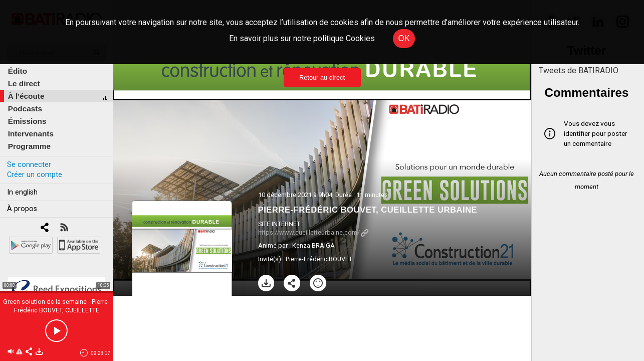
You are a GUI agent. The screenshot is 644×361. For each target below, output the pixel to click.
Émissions (27, 121)
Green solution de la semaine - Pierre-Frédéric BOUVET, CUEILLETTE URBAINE (56, 310)
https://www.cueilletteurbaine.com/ (313, 232)
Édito (18, 71)
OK (404, 38)
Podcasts (25, 109)
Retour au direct (322, 77)
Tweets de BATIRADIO (579, 70)
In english (22, 192)
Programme (29, 146)
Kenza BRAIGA (313, 245)
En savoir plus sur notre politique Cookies (302, 38)
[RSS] (64, 228)
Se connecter (29, 165)
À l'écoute (26, 96)
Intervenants (31, 134)
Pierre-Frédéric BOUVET (319, 259)
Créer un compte (35, 175)
